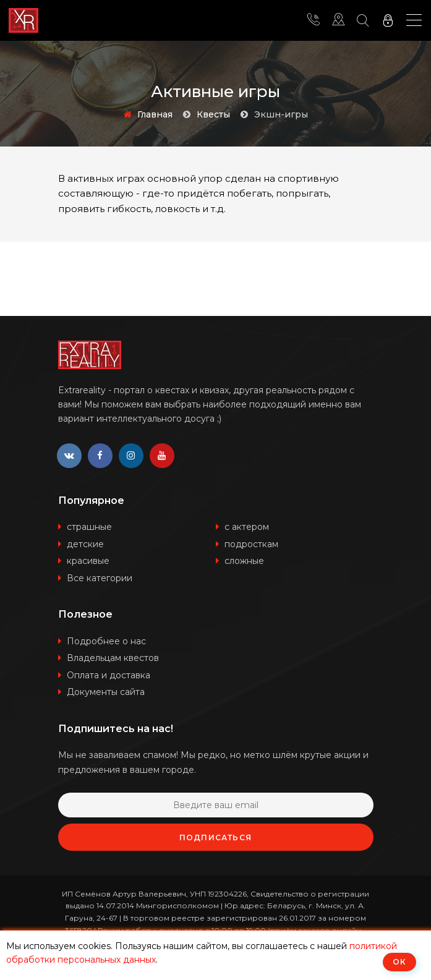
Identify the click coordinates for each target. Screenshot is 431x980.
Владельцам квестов (113, 658)
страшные (89, 527)
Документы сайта (106, 692)
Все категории (100, 578)
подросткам (251, 544)
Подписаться (215, 837)
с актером (247, 527)
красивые (88, 561)
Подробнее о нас (106, 641)
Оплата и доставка (109, 675)
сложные (244, 561)
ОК (399, 962)
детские (85, 544)
